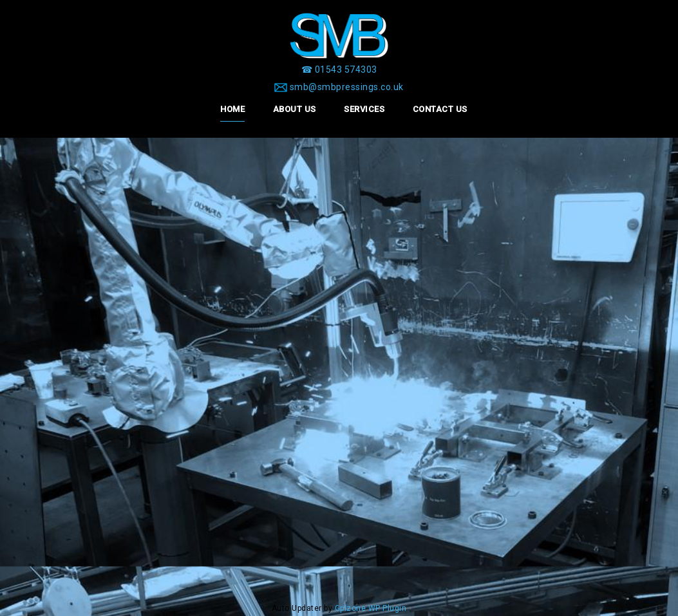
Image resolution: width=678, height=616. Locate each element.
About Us (295, 109)
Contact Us (440, 109)
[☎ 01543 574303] (339, 70)
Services (364, 109)
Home (232, 109)
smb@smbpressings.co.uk (347, 87)
